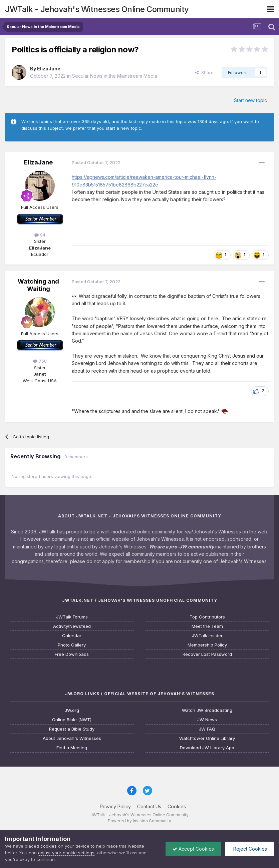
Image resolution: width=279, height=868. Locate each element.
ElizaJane (49, 69)
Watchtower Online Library (207, 738)
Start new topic (250, 100)
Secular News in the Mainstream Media (115, 76)
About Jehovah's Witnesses (72, 738)
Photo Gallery (72, 645)
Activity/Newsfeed (72, 626)
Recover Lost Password (207, 654)
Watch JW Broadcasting (207, 710)
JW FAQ (207, 729)
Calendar (72, 636)
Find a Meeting (72, 748)
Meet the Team (207, 626)
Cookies (177, 806)
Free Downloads (72, 654)
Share (204, 72)
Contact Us (149, 806)
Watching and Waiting (38, 285)
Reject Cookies (249, 849)
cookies (49, 846)
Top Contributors (207, 617)
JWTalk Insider (207, 636)
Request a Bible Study (72, 729)
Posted (96, 162)
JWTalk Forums (72, 617)
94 (40, 235)
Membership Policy (207, 645)
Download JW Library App (207, 748)
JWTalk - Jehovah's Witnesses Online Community (97, 9)
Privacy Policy (115, 806)
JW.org (72, 710)
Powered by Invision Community (139, 821)
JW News (207, 720)
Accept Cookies (193, 849)
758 (40, 361)
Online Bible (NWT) (72, 720)
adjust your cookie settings (66, 853)
